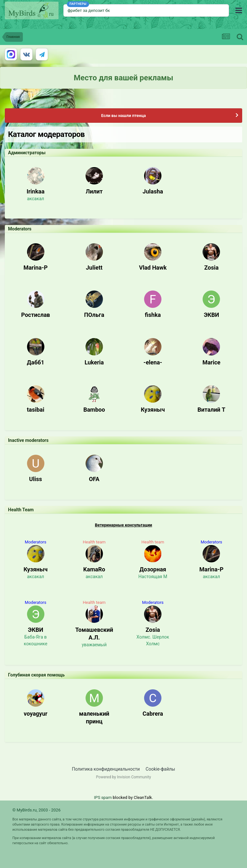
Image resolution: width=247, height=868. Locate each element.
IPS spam (103, 797)
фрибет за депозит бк (89, 10)
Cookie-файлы (160, 769)
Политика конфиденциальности (106, 769)
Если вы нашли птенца (123, 116)
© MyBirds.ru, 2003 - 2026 (36, 810)
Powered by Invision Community (124, 777)
